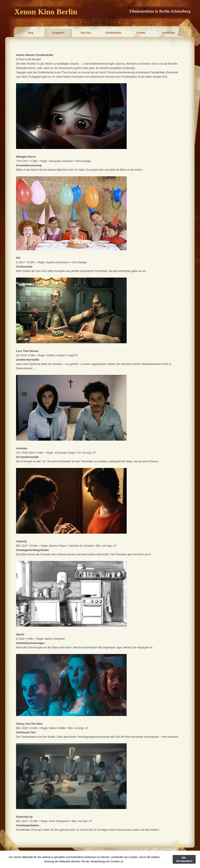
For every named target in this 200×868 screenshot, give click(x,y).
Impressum (168, 33)
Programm (58, 33)
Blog (31, 33)
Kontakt (141, 33)
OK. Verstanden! (184, 859)
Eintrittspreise (113, 33)
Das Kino (86, 33)
